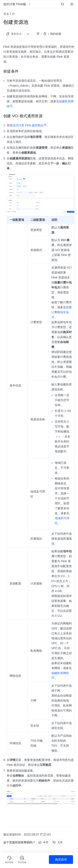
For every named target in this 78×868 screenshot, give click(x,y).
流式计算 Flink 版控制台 (30, 125)
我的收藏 (56, 34)
